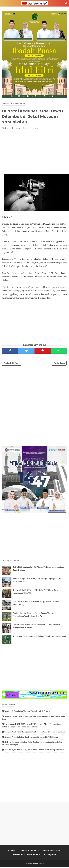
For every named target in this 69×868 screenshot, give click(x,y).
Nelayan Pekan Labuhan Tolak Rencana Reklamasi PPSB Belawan (31, 738)
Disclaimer (17, 855)
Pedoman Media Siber (52, 851)
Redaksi (11, 851)
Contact (23, 851)
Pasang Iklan (51, 855)
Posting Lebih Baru (12, 364)
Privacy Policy (33, 855)
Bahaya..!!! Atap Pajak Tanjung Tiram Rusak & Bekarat (27, 712)
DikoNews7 (40, 864)
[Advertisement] (34, 152)
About (34, 851)
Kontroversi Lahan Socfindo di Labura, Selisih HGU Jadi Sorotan (39, 637)
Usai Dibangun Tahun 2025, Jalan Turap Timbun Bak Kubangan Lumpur (34, 751)
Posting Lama (59, 364)
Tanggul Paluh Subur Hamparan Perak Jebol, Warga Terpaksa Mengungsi (35, 733)
